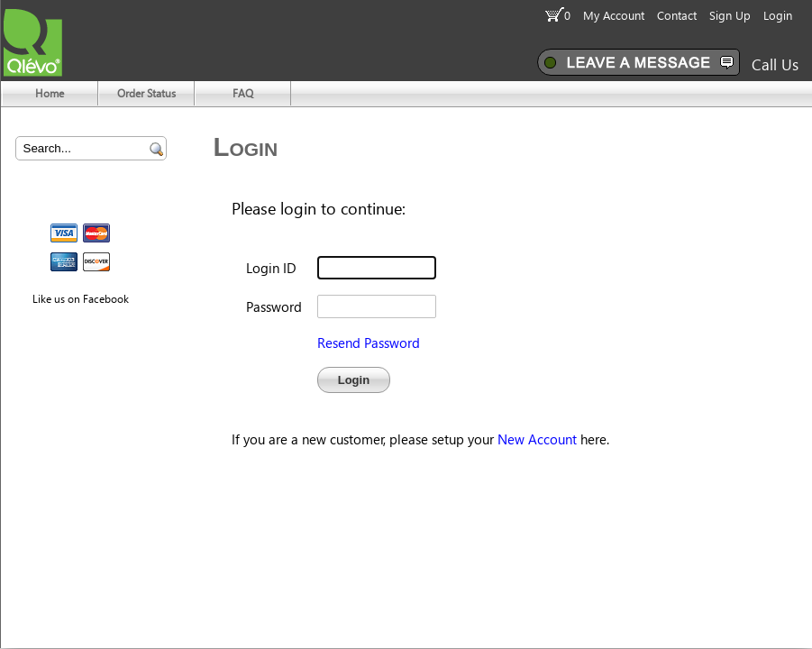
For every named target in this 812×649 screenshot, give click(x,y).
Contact (677, 15)
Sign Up (730, 15)
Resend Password (369, 343)
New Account (537, 439)
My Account (614, 15)
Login (778, 15)
